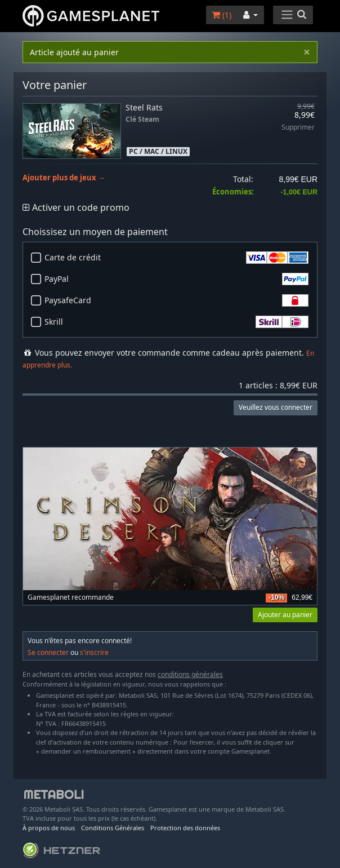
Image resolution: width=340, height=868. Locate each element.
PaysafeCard (176, 300)
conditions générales (190, 674)
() (222, 15)
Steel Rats (144, 107)
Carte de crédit (176, 258)
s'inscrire (94, 652)
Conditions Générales (113, 828)
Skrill (176, 322)
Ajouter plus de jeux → (64, 178)
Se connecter (48, 652)
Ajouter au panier (285, 615)
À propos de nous (49, 828)
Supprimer (298, 128)
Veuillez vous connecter (276, 407)
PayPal (176, 279)
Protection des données (185, 828)
